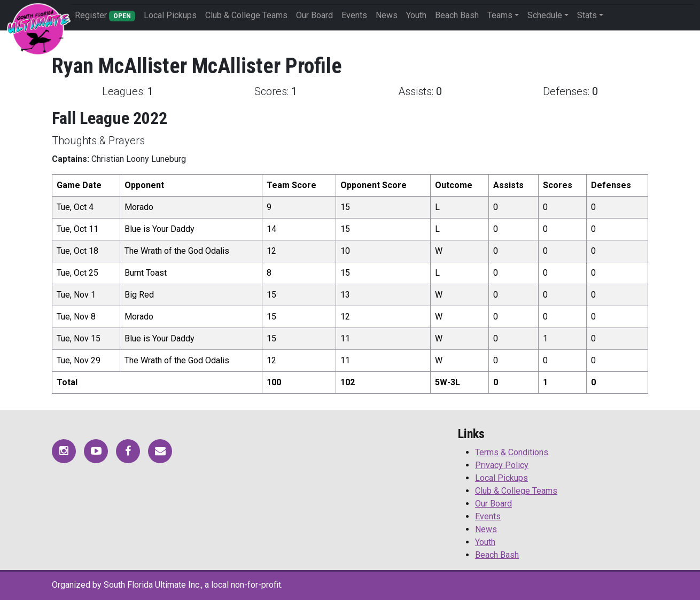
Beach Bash (457, 15)
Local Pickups (170, 15)
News (387, 15)
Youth (416, 15)
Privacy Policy (502, 465)
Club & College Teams (246, 15)
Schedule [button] (545, 15)
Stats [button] (587, 15)
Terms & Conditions (512, 452)
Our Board (314, 15)
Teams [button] (500, 15)
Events (354, 15)
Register (105, 16)
